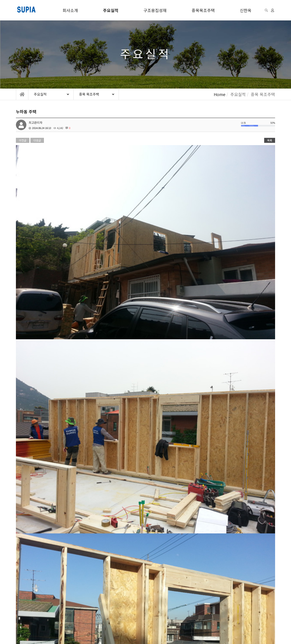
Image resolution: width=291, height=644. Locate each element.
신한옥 (246, 10)
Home (220, 94)
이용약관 (22, 605)
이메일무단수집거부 (81, 605)
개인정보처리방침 (48, 605)
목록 (270, 140)
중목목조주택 (203, 10)
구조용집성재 (155, 10)
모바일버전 (87, 632)
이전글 (23, 140)
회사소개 (70, 10)
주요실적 (111, 10)
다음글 (37, 140)
